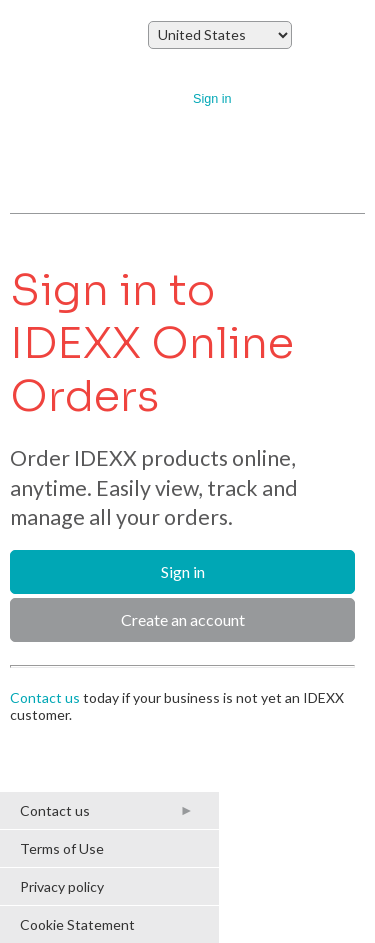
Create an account (183, 619)
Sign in (212, 99)
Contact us (45, 697)
